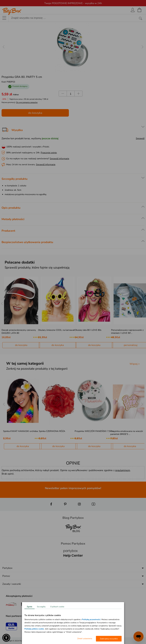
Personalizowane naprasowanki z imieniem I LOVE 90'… (127, 332)
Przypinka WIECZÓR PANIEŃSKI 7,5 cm (94, 431)
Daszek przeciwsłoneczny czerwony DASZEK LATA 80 (19, 332)
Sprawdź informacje (59, 159)
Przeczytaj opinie (49, 153)
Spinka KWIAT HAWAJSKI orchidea (20, 431)
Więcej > (135, 364)
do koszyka (35, 113)
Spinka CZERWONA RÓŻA (52, 431)
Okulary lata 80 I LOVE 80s (88, 330)
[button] (6, 638)
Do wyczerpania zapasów (27, 102)
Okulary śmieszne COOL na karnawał (56, 330)
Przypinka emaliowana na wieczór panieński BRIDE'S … (127, 433)
